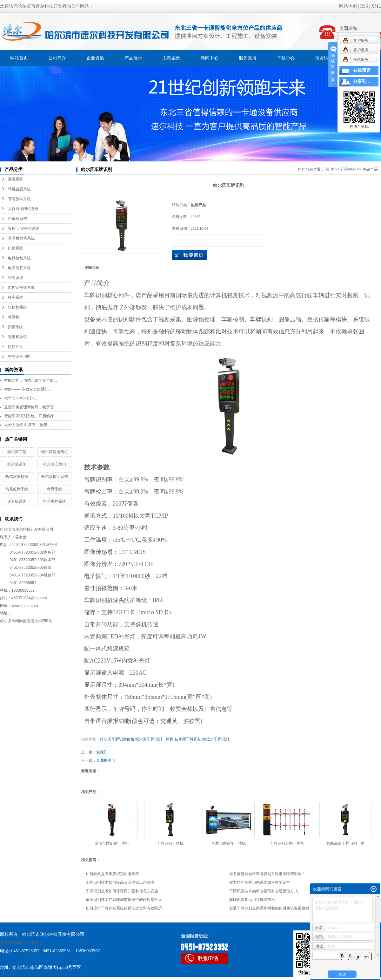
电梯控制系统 (19, 258)
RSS (364, 6)
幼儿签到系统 (17, 489)
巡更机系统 (17, 337)
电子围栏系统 (19, 268)
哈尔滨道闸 (17, 464)
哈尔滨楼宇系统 (55, 477)
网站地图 (348, 6)
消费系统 (16, 327)
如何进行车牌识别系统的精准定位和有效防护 (124, 908)
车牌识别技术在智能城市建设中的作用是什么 (124, 900)
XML (376, 6)
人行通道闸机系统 (23, 209)
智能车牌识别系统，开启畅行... (30, 416)
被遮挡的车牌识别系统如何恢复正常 (260, 882)
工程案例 (171, 58)
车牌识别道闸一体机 (229, 843)
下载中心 (286, 58)
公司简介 (57, 58)
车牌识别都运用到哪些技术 (252, 900)
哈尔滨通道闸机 (55, 452)
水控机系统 (17, 307)
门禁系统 (16, 248)
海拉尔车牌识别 (216, 739)
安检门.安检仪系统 (24, 228)
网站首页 (19, 58)
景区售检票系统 (21, 238)
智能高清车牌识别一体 (345, 843)
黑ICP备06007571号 (19, 943)
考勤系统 (55, 489)
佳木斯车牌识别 (188, 739)
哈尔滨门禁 (17, 452)
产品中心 (348, 169)
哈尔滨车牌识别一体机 (154, 739)
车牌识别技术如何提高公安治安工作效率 (120, 882)
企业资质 (95, 58)
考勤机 (14, 317)
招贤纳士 (324, 58)
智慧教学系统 (19, 199)
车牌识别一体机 (170, 843)
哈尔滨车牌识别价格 (117, 739)
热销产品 (16, 347)
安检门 (102, 752)
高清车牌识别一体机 (112, 843)
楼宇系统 (16, 297)
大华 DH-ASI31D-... (21, 398)
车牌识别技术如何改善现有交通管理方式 (264, 891)
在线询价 (190, 255)
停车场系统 (17, 219)
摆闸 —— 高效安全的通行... (28, 389)
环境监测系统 (19, 189)
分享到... (361, 82)
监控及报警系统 (21, 288)
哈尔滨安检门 (55, 464)
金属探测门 (106, 760)
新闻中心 (210, 58)
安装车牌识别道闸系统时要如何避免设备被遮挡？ (271, 908)
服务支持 (248, 58)
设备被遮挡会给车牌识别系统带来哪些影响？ (267, 874)
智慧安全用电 (19, 357)
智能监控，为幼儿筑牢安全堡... (30, 380)
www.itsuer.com (25, 606)
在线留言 (362, 70)
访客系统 (16, 278)
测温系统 (16, 179)
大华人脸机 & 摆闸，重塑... (27, 425)
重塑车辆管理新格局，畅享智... (30, 407)
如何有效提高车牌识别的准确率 (112, 874)
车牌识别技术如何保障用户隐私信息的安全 (122, 891)
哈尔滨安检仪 (17, 477)
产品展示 (133, 58)
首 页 (330, 169)
